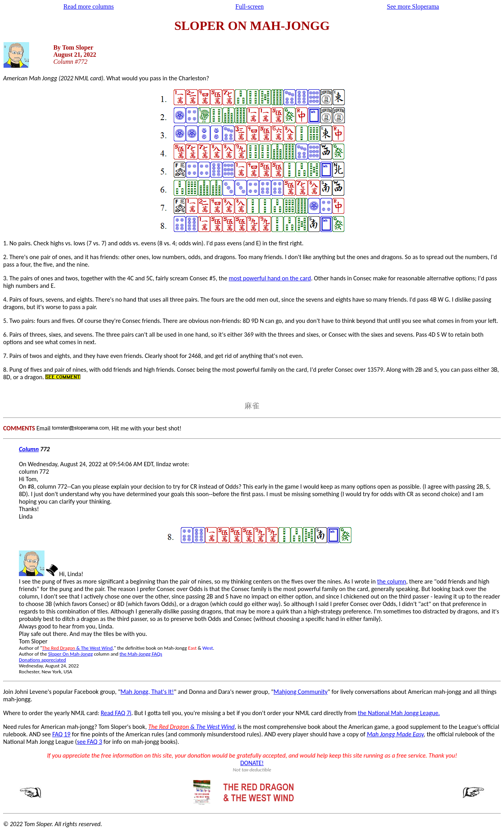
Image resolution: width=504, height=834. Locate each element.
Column (29, 449)
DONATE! (252, 763)
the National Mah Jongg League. (399, 713)
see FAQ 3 (89, 742)
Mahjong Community (301, 692)
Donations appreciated (43, 660)
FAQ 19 (61, 734)
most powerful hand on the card (270, 278)
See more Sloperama (413, 6)
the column (392, 581)
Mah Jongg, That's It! (147, 692)
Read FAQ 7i (116, 713)
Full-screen (250, 6)
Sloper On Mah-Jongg (70, 654)
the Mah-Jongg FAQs (141, 654)
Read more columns (89, 6)
